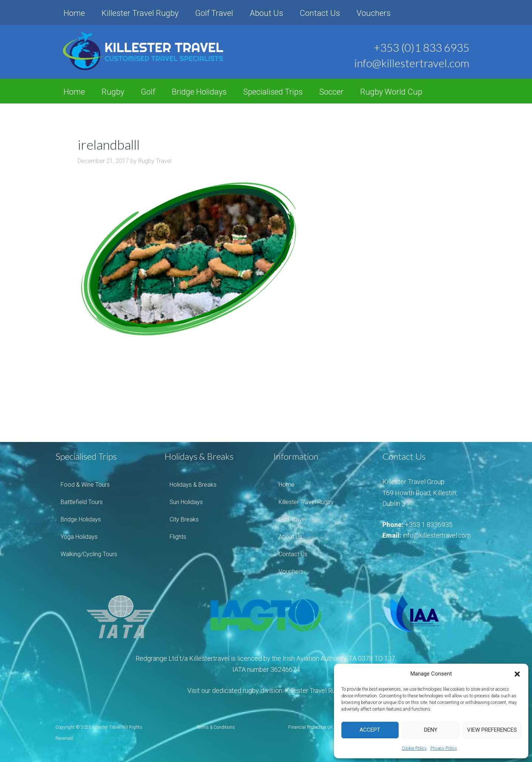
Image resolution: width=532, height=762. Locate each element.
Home (74, 13)
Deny (431, 730)
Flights (178, 537)
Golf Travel (214, 13)
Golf (148, 92)
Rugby (113, 92)
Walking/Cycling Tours (89, 554)
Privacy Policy (444, 748)
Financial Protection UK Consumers (323, 727)
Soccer (331, 92)
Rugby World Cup (391, 92)
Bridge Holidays (199, 92)
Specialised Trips (273, 92)
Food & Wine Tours (85, 485)
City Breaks (184, 519)
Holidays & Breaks (193, 485)
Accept (370, 730)
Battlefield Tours (82, 502)
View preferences (492, 730)
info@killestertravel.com (437, 535)
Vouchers (374, 13)
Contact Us (320, 13)
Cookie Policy (414, 748)
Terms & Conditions (216, 727)
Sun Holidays (186, 502)
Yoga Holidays (79, 537)
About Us (266, 13)
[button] (517, 674)
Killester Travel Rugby (140, 13)
